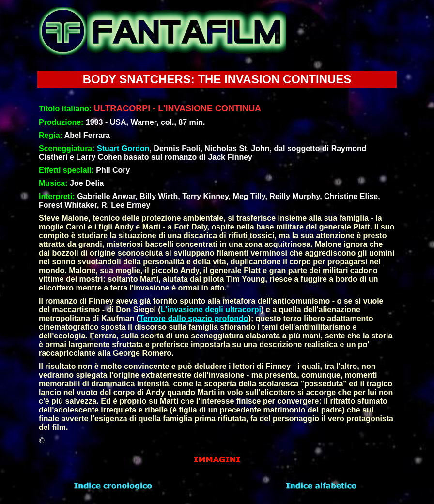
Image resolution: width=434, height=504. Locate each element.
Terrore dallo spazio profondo (194, 318)
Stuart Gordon (123, 148)
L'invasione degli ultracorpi (211, 310)
